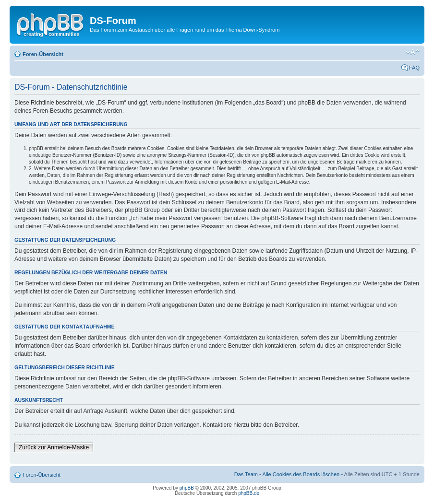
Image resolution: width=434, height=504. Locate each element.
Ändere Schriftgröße (413, 52)
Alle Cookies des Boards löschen (301, 474)
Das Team (246, 474)
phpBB (187, 488)
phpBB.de (249, 493)
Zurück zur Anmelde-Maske (54, 447)
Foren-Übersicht (43, 54)
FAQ (414, 68)
